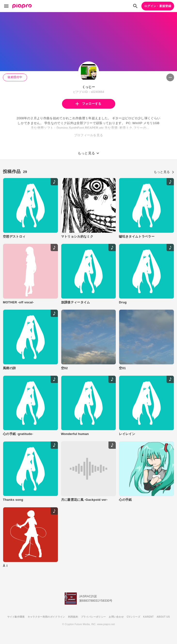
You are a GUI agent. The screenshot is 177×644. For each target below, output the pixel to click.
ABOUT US (163, 617)
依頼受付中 (15, 77)
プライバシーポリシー (93, 617)
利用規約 (73, 617)
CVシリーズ (133, 617)
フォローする (88, 104)
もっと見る (164, 172)
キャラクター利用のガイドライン (46, 617)
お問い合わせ (116, 617)
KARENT (148, 617)
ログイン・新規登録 (158, 6)
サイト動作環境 (16, 617)
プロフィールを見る (89, 135)
